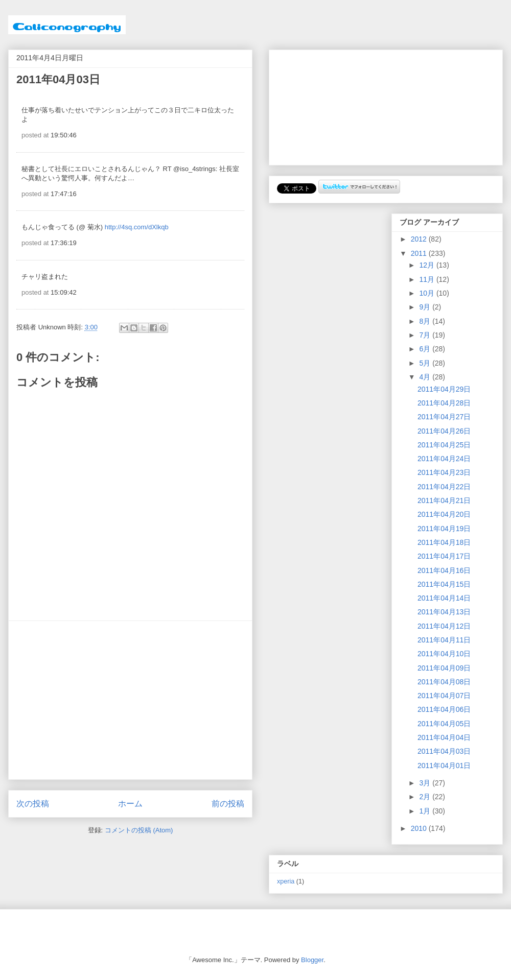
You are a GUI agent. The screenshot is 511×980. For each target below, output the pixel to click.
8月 (426, 321)
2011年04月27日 (444, 417)
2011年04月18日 (444, 542)
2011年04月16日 (444, 570)
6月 (426, 349)
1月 (426, 811)
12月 (427, 265)
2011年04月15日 (444, 584)
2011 (420, 253)
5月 (426, 363)
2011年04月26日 (444, 431)
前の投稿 (228, 804)
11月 (427, 279)
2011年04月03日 (444, 751)
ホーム (130, 804)
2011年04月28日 (444, 403)
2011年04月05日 (444, 724)
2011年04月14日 (444, 598)
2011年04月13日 (444, 612)
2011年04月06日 (444, 709)
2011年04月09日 (444, 668)
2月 (426, 797)
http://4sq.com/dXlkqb (137, 227)
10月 (427, 293)
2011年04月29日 (444, 389)
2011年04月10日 (444, 654)
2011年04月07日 (444, 696)
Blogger (312, 960)
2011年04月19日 (444, 529)
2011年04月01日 (444, 766)
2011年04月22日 (444, 487)
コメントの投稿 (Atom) (139, 830)
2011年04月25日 (444, 445)
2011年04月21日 (444, 500)
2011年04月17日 (444, 556)
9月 (426, 307)
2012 (420, 239)
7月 (426, 335)
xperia (286, 881)
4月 (426, 377)
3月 (426, 783)
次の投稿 (33, 804)
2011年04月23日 (444, 472)
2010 (420, 828)
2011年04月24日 (444, 459)
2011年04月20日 (444, 514)
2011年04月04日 (444, 737)
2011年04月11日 (444, 640)
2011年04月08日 (444, 682)
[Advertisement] (130, 700)
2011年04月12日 (444, 626)
